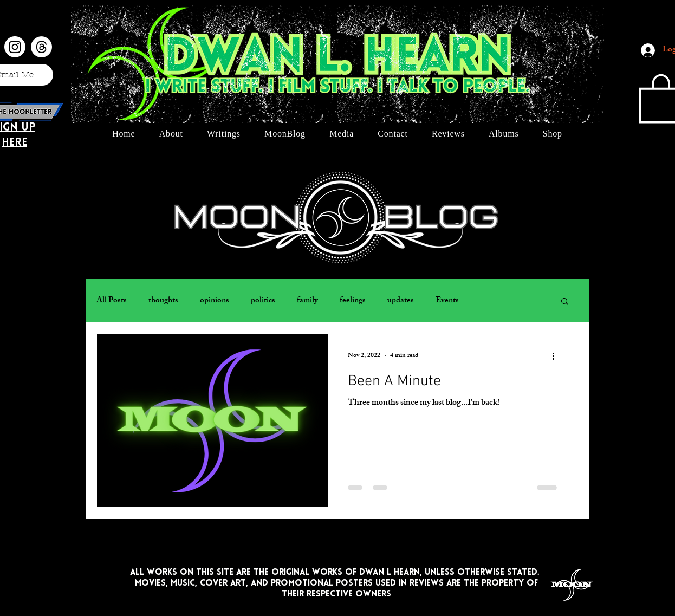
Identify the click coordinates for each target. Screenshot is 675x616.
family (307, 301)
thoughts (163, 301)
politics (263, 301)
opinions (215, 301)
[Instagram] (15, 47)
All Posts (112, 301)
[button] (565, 302)
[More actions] (557, 356)
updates (401, 301)
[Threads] (41, 47)
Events (447, 301)
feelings (353, 301)
